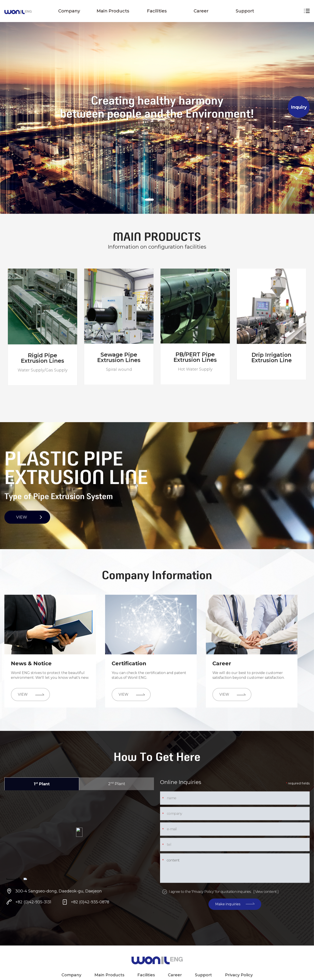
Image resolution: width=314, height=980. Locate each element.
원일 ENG (18, 12)
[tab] (149, 200)
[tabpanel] (157, 107)
